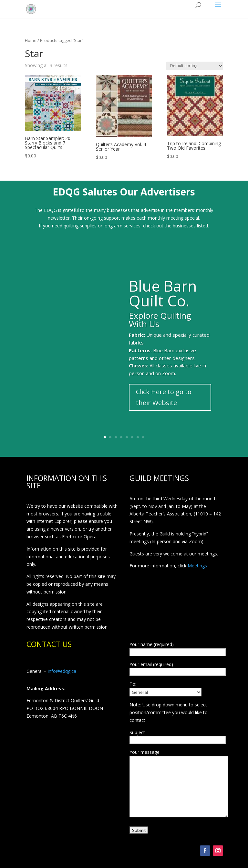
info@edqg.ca (62, 671)
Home (31, 40)
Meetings (197, 566)
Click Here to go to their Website (164, 397)
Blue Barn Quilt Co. (163, 293)
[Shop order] (195, 66)
